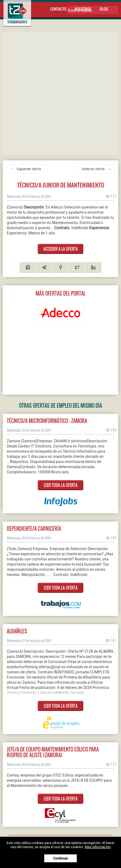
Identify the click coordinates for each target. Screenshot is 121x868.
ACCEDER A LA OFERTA (61, 249)
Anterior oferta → (97, 169)
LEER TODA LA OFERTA (61, 485)
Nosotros (83, 9)
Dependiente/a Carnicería (34, 528)
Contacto (58, 9)
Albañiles (17, 631)
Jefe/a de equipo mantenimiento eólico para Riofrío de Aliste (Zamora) (53, 752)
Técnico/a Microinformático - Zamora (47, 421)
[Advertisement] (60, 93)
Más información (98, 847)
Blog (104, 9)
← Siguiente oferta (25, 169)
